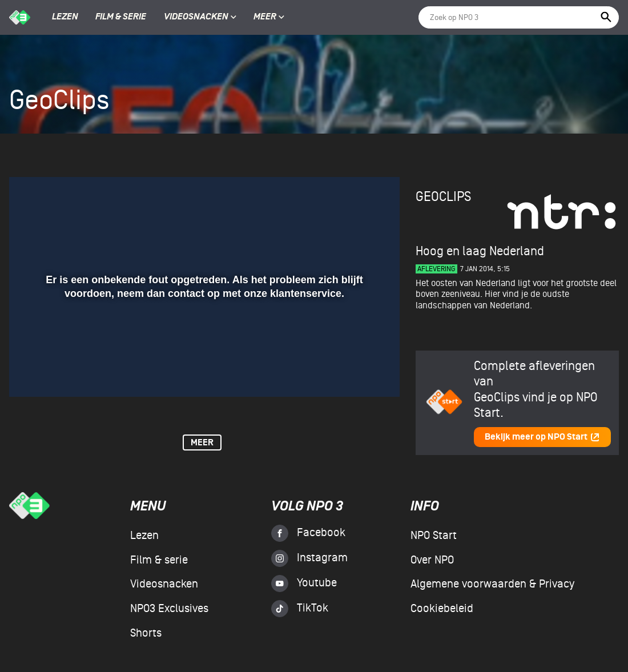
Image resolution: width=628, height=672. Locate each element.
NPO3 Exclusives (169, 609)
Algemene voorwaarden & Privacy (492, 584)
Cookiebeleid (442, 609)
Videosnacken (196, 17)
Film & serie (121, 17)
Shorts (146, 633)
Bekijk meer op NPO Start (542, 437)
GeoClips (443, 197)
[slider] (203, 348)
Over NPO (432, 560)
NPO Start (434, 536)
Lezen (65, 17)
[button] (32, 372)
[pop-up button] (354, 372)
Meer (269, 17)
